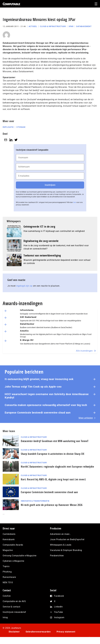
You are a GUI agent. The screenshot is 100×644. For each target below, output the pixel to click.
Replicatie (8, 127)
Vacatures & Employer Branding (66, 550)
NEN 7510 (8, 582)
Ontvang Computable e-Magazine (20, 556)
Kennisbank (9, 539)
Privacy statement (66, 632)
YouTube (58, 612)
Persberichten (57, 556)
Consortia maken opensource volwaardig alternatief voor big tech (46, 405)
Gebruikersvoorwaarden (38, 632)
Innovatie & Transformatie (35, 501)
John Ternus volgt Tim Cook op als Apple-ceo (33, 387)
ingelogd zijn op (24, 286)
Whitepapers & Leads (61, 545)
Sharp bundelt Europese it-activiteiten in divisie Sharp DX (52, 454)
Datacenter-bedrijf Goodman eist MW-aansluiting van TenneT (55, 441)
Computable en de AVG (14, 601)
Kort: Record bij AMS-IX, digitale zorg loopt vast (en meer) (54, 479)
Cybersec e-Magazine (13, 561)
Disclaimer (14, 632)
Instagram (59, 617)
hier (75, 202)
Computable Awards (13, 545)
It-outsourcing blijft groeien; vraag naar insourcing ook (39, 379)
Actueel (33, 26)
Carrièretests (9, 534)
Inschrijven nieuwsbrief (14, 612)
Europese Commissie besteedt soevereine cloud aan (38, 413)
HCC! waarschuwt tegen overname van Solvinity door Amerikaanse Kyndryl (47, 396)
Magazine (8, 550)
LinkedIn (58, 607)
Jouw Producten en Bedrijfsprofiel (67, 539)
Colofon (7, 596)
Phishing (7, 572)
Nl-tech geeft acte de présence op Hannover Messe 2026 (52, 505)
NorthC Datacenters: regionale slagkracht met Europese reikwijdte (57, 467)
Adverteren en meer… (60, 534)
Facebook (59, 596)
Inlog (5, 617)
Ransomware (9, 577)
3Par (71, 26)
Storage (21, 127)
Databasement (84, 26)
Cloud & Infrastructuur (53, 26)
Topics (6, 566)
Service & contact (11, 607)
